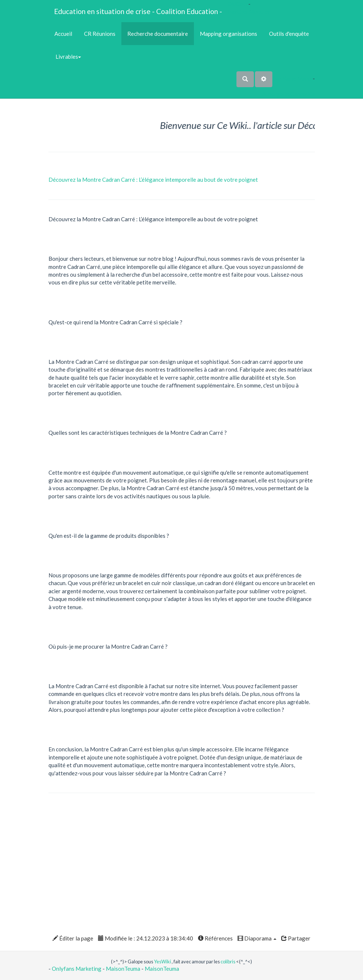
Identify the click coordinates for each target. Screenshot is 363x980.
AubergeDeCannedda (288, 94)
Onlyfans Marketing (77, 969)
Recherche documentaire (158, 34)
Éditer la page (73, 938)
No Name (285, 78)
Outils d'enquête (289, 34)
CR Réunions (100, 34)
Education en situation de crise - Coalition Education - (138, 11)
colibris (228, 962)
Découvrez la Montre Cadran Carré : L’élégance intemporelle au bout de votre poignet (153, 180)
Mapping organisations (228, 34)
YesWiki (162, 962)
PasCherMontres (249, 11)
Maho (304, 78)
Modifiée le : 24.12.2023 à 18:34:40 (146, 938)
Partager (296, 938)
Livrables (68, 57)
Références (215, 938)
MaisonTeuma (124, 969)
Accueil (63, 34)
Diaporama (257, 938)
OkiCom (238, 4)
